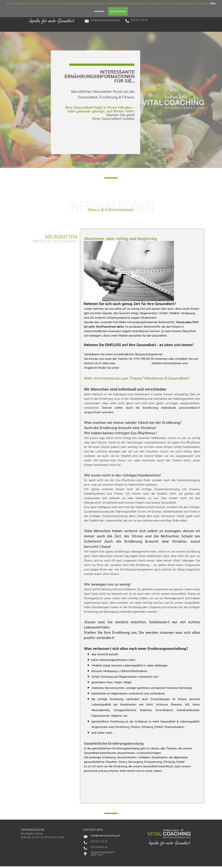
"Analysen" (127, 368)
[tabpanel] (108, 20)
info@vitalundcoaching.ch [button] (133, 363)
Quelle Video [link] (189, 161)
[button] (105, 20)
